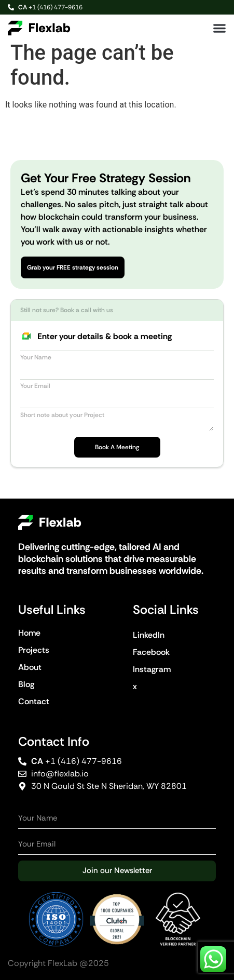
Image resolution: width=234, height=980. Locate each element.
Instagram (152, 669)
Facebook (151, 652)
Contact (34, 701)
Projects (34, 650)
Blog (26, 684)
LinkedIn (149, 635)
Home (29, 633)
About (30, 667)
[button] (219, 28)
